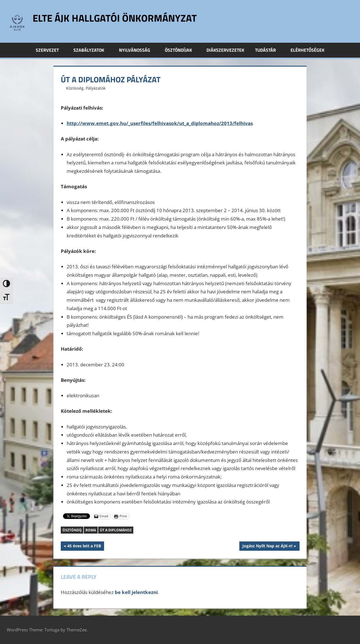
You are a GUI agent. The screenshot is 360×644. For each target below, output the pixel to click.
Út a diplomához (116, 530)
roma (91, 530)
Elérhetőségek (307, 50)
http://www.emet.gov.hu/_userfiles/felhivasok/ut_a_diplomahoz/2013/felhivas (160, 123)
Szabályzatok (92, 50)
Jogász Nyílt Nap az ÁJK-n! (267, 547)
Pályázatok (96, 88)
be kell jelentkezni (136, 592)
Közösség (75, 88)
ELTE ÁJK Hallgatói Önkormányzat (117, 18)
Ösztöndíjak (181, 50)
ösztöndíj (72, 530)
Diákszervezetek (225, 50)
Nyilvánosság (138, 50)
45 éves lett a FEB (84, 547)
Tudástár (269, 50)
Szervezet (50, 50)
